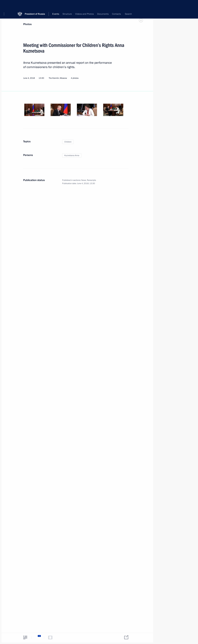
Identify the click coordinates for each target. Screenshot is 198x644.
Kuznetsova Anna (72, 155)
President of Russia (35, 5)
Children (68, 142)
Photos (27, 24)
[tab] (25, 637)
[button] (5, 5)
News (84, 180)
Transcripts (91, 180)
